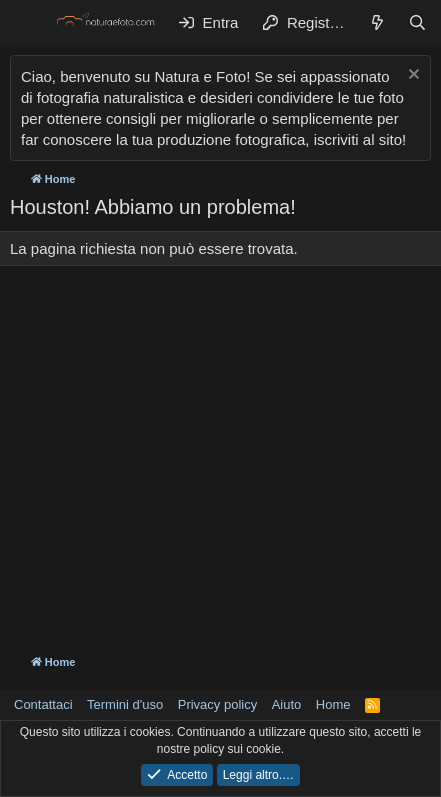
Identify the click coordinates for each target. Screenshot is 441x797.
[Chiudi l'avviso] (411, 76)
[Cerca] (417, 22)
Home (333, 704)
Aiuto (287, 704)
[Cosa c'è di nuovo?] (377, 22)
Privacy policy (217, 704)
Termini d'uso (125, 704)
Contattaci (43, 704)
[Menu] (27, 23)
